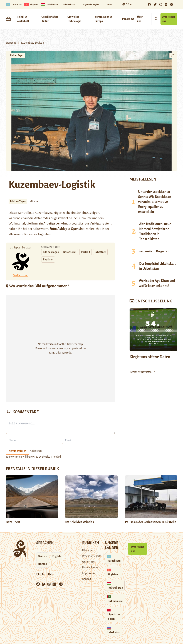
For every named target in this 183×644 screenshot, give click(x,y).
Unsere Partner (90, 567)
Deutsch (43, 556)
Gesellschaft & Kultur (50, 19)
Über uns (140, 19)
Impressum (88, 573)
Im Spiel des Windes (80, 522)
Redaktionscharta (92, 556)
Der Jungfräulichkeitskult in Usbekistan (157, 266)
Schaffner (100, 252)
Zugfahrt (48, 260)
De (125, 4)
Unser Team (89, 562)
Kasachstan (70, 252)
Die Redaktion (21, 275)
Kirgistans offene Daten (150, 357)
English (57, 556)
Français (43, 564)
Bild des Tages (16, 55)
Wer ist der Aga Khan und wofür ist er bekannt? (157, 283)
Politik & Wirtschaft (23, 19)
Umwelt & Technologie (74, 19)
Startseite (11, 43)
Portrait (86, 252)
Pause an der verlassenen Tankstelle (151, 522)
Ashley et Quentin (70, 229)
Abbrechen (36, 451)
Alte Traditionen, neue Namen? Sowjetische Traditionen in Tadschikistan (155, 231)
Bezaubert (13, 522)
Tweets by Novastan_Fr (142, 372)
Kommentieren (18, 451)
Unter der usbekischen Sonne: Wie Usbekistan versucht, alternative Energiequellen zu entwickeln (155, 202)
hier (49, 234)
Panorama (128, 19)
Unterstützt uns (168, 19)
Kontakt (87, 579)
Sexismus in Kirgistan (154, 251)
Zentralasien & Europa (103, 19)
